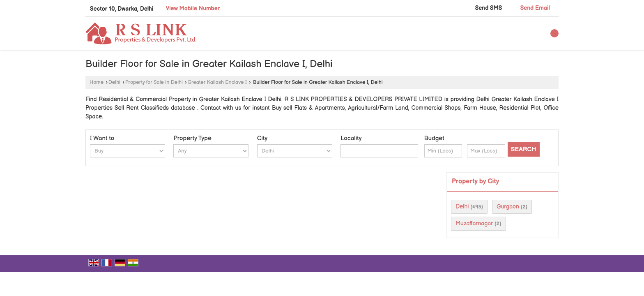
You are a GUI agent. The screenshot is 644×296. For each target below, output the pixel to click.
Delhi (114, 82)
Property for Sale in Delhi (154, 82)
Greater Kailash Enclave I (217, 82)
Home (97, 82)
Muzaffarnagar (474, 223)
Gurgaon (508, 207)
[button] (193, 8)
